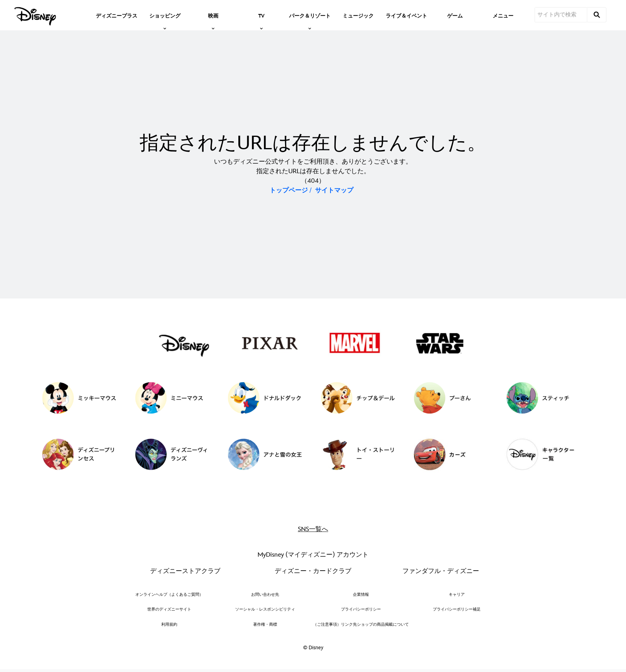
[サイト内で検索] (561, 15)
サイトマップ (334, 191)
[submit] (597, 15)
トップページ (289, 191)
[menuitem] (117, 15)
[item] (165, 15)
